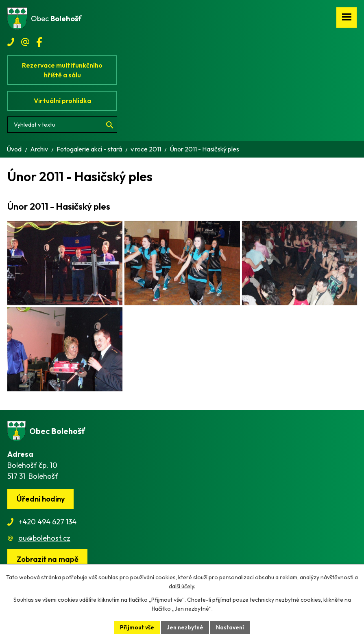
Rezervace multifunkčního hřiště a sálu (62, 70)
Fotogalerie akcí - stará (89, 149)
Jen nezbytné (185, 627)
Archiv (39, 149)
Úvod (14, 149)
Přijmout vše (137, 627)
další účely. (182, 587)
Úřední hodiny (41, 510)
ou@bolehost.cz (44, 549)
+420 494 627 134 (47, 533)
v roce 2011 (146, 149)
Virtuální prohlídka (62, 101)
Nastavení (230, 627)
